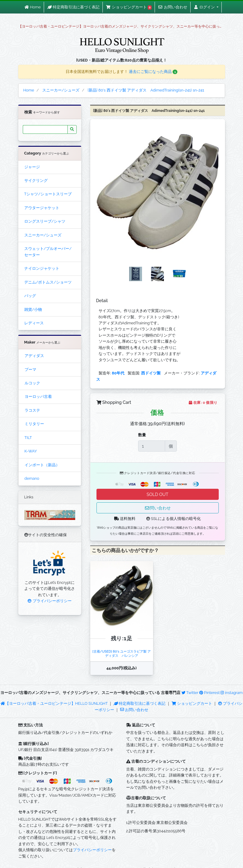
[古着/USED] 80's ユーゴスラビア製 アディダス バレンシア (121, 653)
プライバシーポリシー (49, 601)
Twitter (190, 693)
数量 (142, 435)
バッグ (30, 296)
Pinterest (209, 693)
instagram (231, 693)
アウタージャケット (42, 208)
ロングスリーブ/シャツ (45, 221)
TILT (28, 438)
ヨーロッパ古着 (38, 396)
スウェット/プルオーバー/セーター (48, 252)
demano (32, 478)
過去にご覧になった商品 (153, 72)
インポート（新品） (42, 465)
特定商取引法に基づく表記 (140, 703)
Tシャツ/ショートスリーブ (48, 194)
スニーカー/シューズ (43, 235)
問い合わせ (158, 508)
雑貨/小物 (33, 309)
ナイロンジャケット (42, 268)
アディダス (34, 356)
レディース (34, 323)
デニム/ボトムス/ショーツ (48, 282)
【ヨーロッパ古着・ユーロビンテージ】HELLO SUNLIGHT (54, 703)
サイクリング (36, 180)
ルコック (32, 383)
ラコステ (32, 410)
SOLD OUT (157, 494)
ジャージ (32, 167)
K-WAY (31, 451)
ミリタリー (34, 424)
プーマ (30, 369)
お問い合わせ (134, 710)
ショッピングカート (192, 703)
